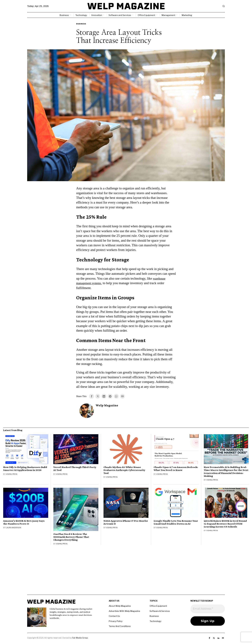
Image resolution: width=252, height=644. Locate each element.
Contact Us (114, 616)
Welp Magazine (107, 406)
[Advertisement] (126, 572)
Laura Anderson (13, 528)
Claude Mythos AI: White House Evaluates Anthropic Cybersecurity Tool (124, 470)
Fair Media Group (80, 638)
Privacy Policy (116, 621)
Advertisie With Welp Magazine (124, 611)
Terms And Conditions (120, 626)
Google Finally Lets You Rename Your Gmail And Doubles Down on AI (176, 522)
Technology (155, 621)
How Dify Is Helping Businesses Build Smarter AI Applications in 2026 (25, 469)
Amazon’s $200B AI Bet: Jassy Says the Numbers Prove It (24, 522)
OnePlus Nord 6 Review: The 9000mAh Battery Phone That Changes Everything (71, 537)
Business (81, 24)
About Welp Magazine (120, 606)
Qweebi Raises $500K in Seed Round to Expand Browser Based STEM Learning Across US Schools (225, 524)
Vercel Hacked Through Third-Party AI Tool (75, 469)
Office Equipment (158, 606)
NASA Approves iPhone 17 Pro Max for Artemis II (126, 522)
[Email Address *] (208, 609)
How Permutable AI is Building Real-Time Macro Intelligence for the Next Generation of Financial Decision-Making (226, 472)
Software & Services (160, 611)
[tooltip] (92, 396)
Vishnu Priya (11, 474)
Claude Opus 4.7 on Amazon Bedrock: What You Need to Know (176, 469)
